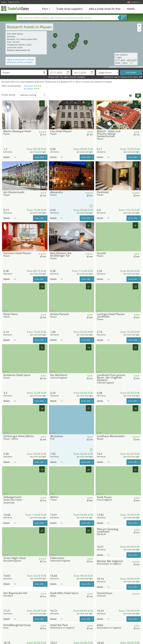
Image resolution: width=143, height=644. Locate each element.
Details (10, 157)
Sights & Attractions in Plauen (21, 60)
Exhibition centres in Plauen (20, 62)
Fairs (46, 9)
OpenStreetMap (126, 67)
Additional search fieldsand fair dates (121, 77)
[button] (75, 39)
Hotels (131, 9)
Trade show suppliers (70, 9)
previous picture (4, 115)
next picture (46, 115)
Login (4, 2)
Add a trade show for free (105, 9)
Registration (14, 2)
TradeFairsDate (15, 9)
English (136, 2)
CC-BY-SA (140, 67)
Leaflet (112, 67)
